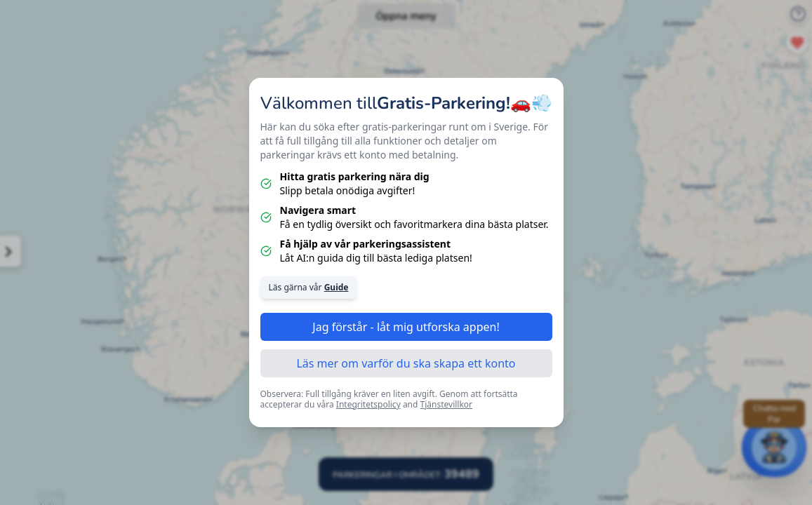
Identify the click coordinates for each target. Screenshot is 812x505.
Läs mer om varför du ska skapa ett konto (406, 363)
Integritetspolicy (368, 404)
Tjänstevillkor (447, 404)
